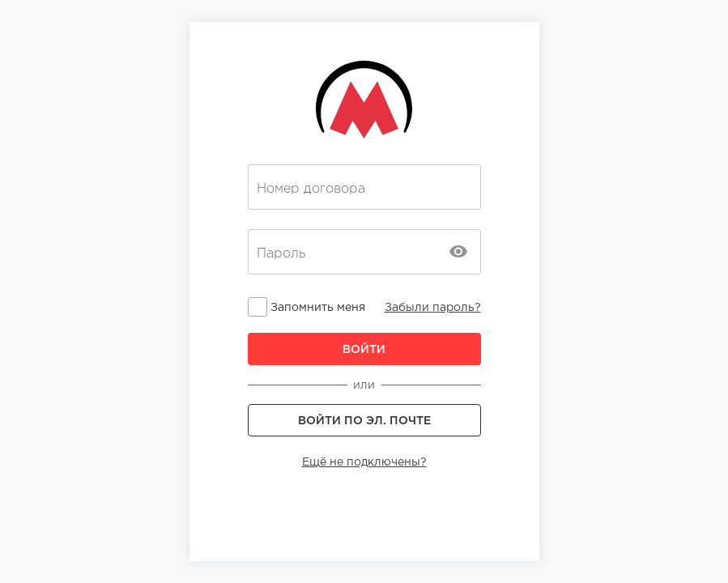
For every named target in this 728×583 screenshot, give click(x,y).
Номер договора (311, 189)
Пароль (281, 253)
